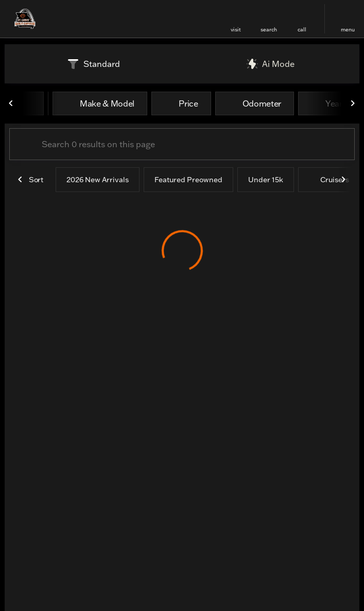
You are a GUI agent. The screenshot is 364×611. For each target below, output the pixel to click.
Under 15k (266, 180)
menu (348, 30)
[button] (236, 19)
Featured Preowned (188, 180)
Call (302, 30)
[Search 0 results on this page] (182, 144)
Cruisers (329, 180)
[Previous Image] (11, 103)
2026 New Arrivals (98, 180)
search (269, 30)
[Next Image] (353, 103)
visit (236, 30)
